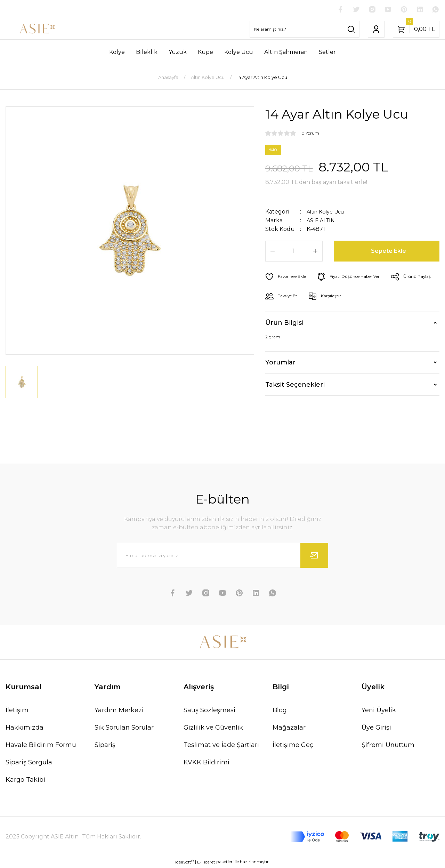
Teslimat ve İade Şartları (221, 746)
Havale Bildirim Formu (41, 746)
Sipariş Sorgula (29, 763)
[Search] (305, 30)
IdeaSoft (184, 863)
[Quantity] (294, 252)
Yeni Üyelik (379, 711)
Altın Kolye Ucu (329, 212)
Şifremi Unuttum (388, 746)
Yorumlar (280, 363)
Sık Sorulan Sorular (124, 729)
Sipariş (105, 746)
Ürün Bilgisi (284, 324)
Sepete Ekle (389, 252)
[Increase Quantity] (315, 252)
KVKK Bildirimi (207, 763)
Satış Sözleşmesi (209, 711)
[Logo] (37, 30)
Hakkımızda (25, 729)
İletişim (17, 711)
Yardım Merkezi (119, 711)
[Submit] (314, 556)
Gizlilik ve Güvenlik (213, 729)
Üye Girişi (376, 729)
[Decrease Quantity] (273, 252)
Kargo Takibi (25, 781)
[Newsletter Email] (222, 556)
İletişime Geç (293, 746)
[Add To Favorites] (288, 278)
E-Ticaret (206, 863)
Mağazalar (289, 729)
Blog (280, 711)
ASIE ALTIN (322, 221)
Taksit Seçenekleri (295, 385)
